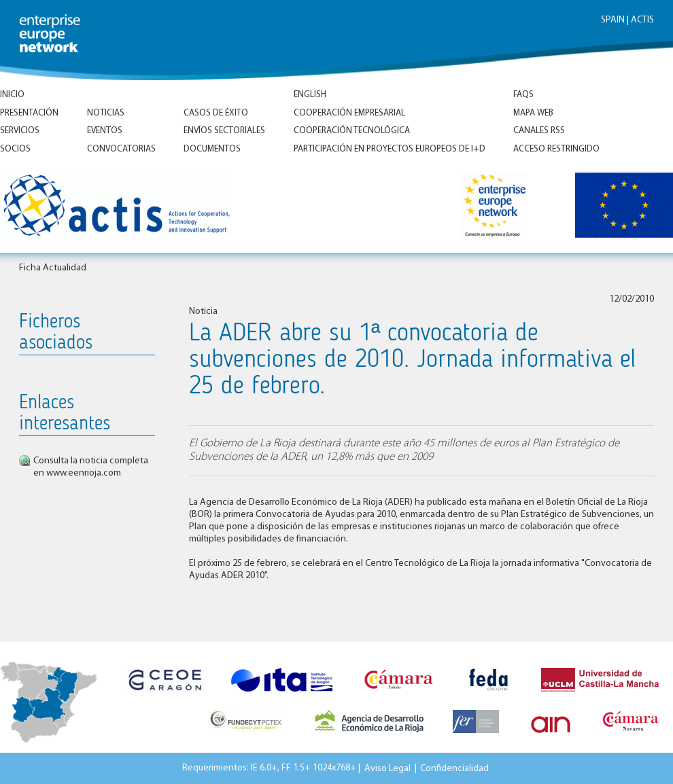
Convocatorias (121, 149)
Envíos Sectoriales (224, 131)
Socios (15, 149)
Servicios (20, 131)
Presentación (29, 113)
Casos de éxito (216, 113)
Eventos (105, 131)
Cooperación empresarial (349, 113)
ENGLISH (310, 95)
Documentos (212, 149)
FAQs (523, 95)
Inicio (12, 95)
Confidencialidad (454, 768)
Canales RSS (539, 131)
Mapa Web (533, 113)
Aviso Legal (387, 768)
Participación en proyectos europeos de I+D (390, 149)
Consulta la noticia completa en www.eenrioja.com (91, 467)
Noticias (106, 113)
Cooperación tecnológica (352, 131)
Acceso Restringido (556, 149)
